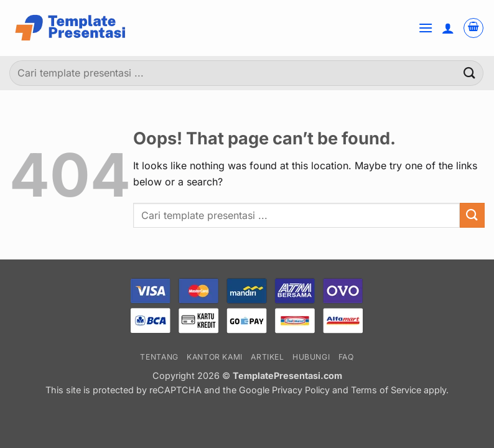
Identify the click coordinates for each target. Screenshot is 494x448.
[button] (426, 28)
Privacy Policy (301, 390)
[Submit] (470, 73)
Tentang (159, 357)
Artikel (267, 357)
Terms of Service (386, 390)
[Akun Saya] (448, 28)
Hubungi (311, 357)
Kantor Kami (215, 357)
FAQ (346, 357)
